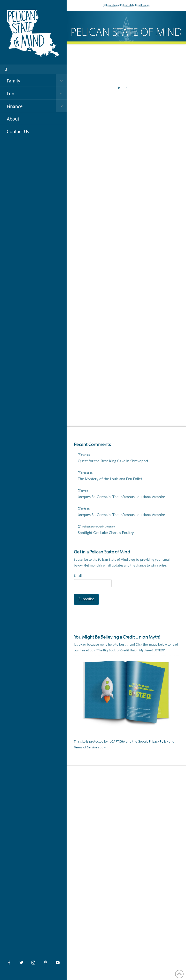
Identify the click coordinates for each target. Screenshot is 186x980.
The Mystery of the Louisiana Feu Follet (110, 479)
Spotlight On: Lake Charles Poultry (106, 533)
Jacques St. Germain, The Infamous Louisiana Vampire (121, 497)
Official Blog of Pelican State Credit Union (126, 5)
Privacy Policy (159, 741)
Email (78, 575)
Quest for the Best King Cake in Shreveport (113, 461)
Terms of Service (85, 747)
